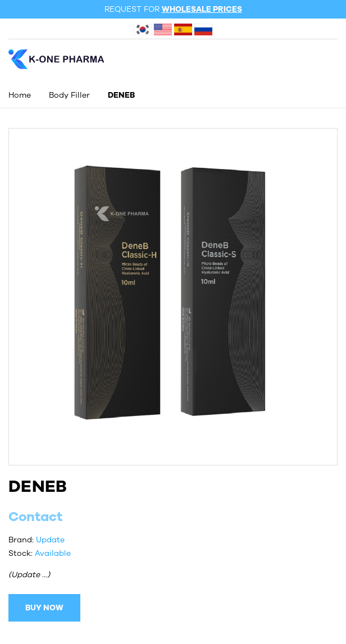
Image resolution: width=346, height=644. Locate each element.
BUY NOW (44, 608)
